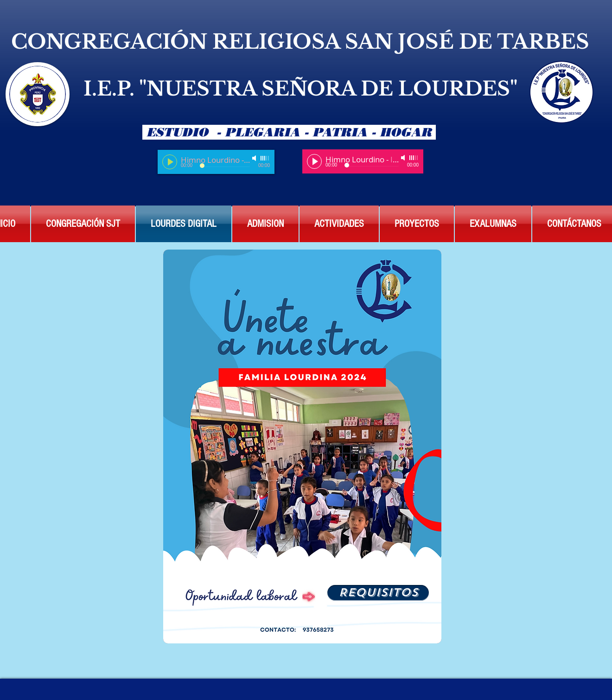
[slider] (265, 158)
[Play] (170, 162)
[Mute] (255, 158)
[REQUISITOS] (378, 593)
